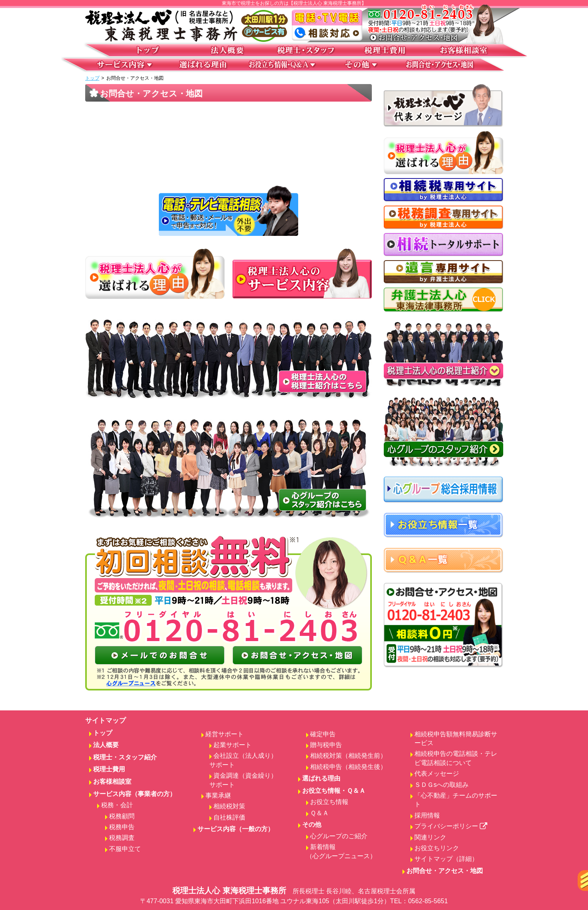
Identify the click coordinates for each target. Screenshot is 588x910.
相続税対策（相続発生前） (348, 756)
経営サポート (225, 734)
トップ (92, 78)
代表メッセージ (437, 774)
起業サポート (232, 745)
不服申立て (125, 849)
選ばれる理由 (321, 778)
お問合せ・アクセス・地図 (445, 871)
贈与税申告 (326, 745)
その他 (312, 825)
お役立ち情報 (329, 802)
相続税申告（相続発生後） (348, 767)
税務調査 (122, 838)
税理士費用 (109, 769)
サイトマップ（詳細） (446, 859)
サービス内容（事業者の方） (135, 794)
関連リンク (430, 837)
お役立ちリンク (437, 848)
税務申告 (122, 827)
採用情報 (427, 815)
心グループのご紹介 (339, 836)
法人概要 (106, 745)
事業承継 (218, 795)
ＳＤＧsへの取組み (441, 785)
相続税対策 (229, 806)
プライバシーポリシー (451, 826)
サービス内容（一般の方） (236, 829)
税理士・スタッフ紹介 (125, 757)
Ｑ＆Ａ (319, 813)
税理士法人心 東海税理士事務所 (294, 896)
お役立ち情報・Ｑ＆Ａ (334, 791)
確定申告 (323, 734)
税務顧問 (122, 816)
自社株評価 (229, 817)
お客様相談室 (112, 782)
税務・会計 (117, 805)
